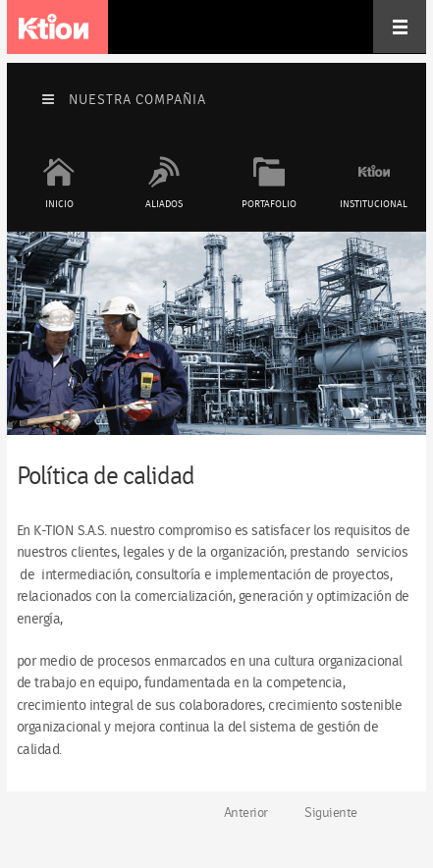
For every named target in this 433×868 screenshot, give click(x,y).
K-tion (54, 27)
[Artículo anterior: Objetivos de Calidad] (238, 813)
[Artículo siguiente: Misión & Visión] (339, 813)
